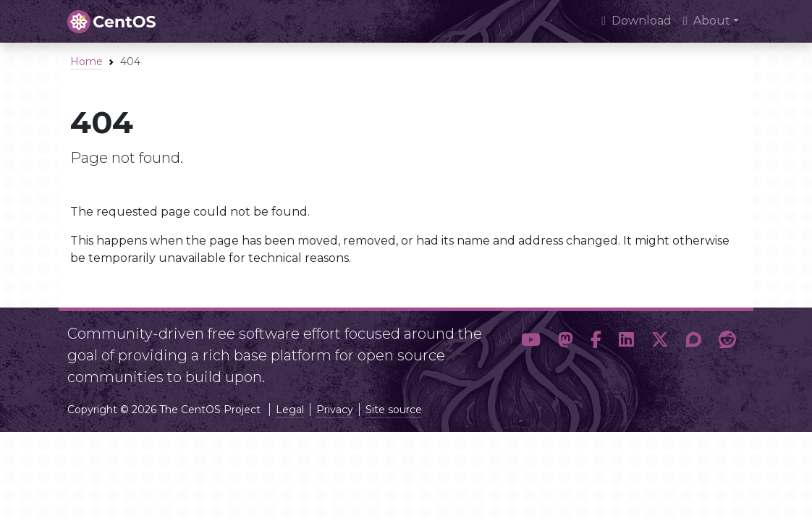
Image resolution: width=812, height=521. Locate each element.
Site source (394, 410)
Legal (290, 410)
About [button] (707, 21)
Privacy (335, 410)
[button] (531, 350)
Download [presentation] (637, 21)
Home (86, 62)
